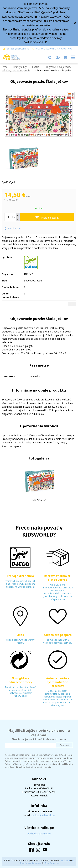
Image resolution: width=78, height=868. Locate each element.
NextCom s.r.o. (52, 863)
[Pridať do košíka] (47, 217)
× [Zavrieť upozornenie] (75, 23)
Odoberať (64, 745)
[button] (50, 57)
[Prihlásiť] (58, 57)
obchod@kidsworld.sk (18, 49)
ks (14, 217)
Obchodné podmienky (39, 834)
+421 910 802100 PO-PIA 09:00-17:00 (54, 49)
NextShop (65, 860)
